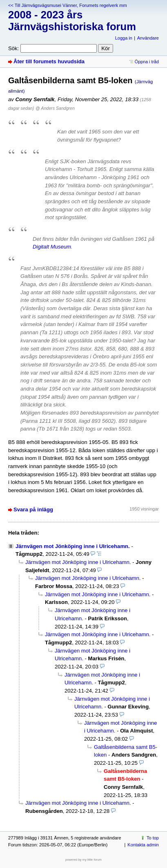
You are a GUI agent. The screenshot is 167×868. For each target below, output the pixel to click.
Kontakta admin (143, 845)
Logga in (124, 38)
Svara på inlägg (33, 509)
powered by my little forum (83, 860)
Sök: (13, 48)
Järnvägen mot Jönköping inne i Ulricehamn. (73, 546)
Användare (148, 38)
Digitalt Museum (52, 247)
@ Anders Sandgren (55, 108)
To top (153, 838)
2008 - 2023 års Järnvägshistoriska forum (72, 21)
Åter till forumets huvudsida (49, 61)
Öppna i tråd (147, 62)
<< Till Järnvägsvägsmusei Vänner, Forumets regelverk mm (68, 5)
